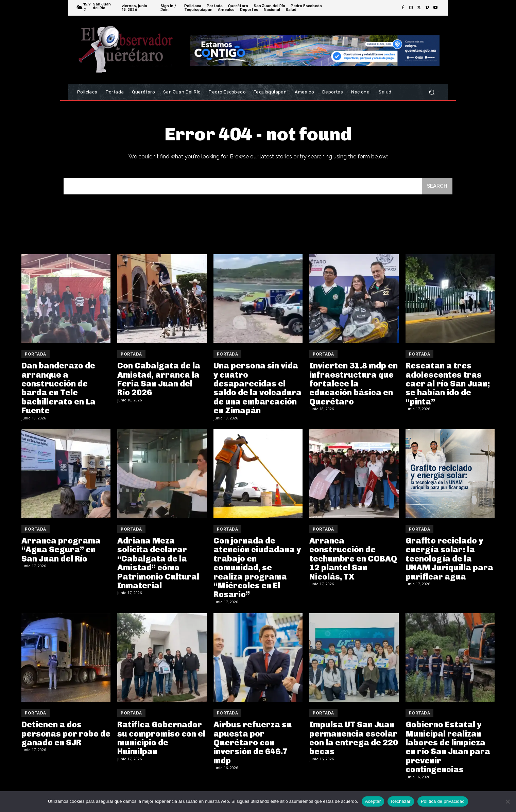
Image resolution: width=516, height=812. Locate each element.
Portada (36, 354)
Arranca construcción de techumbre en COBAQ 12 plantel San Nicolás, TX (353, 559)
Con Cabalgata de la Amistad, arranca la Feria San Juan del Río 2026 (159, 379)
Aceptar (373, 801)
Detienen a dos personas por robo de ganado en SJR (66, 733)
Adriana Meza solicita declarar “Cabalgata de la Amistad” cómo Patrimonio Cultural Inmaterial (158, 563)
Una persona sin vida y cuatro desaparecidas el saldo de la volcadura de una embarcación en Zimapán (257, 388)
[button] (432, 92)
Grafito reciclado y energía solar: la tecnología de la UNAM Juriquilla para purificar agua (449, 559)
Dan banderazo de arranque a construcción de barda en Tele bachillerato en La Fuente (58, 388)
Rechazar (401, 801)
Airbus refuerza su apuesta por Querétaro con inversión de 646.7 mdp (253, 742)
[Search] (437, 186)
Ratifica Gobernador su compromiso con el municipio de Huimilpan (161, 738)
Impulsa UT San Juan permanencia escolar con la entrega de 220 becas (354, 738)
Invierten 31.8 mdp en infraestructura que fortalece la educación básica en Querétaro (354, 384)
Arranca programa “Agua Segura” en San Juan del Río (61, 550)
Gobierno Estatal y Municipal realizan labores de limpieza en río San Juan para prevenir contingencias (448, 747)
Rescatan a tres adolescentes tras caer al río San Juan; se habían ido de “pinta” (448, 384)
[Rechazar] (508, 801)
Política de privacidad (443, 801)
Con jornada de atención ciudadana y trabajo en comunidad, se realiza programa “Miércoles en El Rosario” (257, 567)
